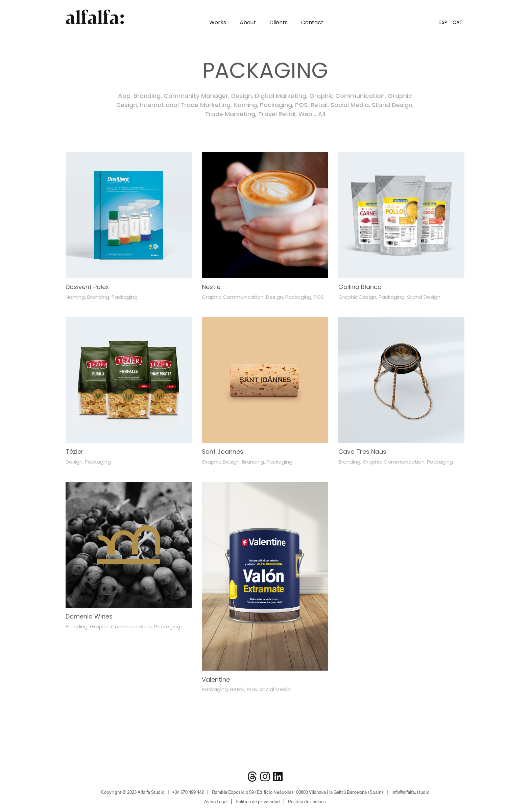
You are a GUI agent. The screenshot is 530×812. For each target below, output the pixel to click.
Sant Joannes (223, 452)
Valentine (216, 679)
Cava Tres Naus (362, 452)
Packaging (276, 105)
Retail (319, 105)
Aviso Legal (216, 802)
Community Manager (196, 96)
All (322, 114)
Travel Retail (277, 114)
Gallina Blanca (360, 287)
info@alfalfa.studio (410, 793)
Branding (147, 96)
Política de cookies (307, 802)
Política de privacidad (258, 802)
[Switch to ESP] (443, 22)
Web (305, 114)
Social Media (350, 105)
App (124, 96)
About (248, 23)
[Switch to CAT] (457, 22)
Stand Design (392, 105)
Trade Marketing (230, 114)
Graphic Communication (347, 96)
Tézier (75, 452)
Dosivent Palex (87, 287)
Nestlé (211, 287)
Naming (245, 105)
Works (218, 23)
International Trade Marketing (185, 105)
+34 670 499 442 (188, 793)
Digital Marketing (281, 96)
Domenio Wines (89, 616)
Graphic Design (357, 297)
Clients (279, 23)
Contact (312, 23)
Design (242, 96)
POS (301, 105)
